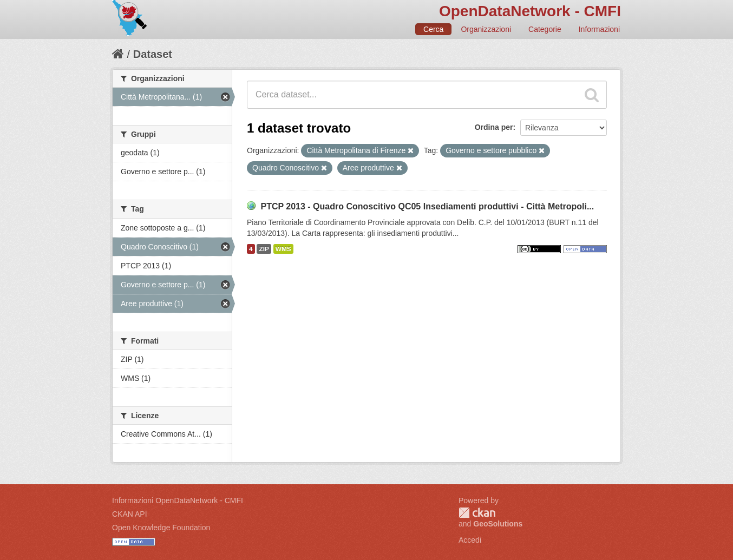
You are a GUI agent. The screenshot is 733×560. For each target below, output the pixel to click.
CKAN (477, 513)
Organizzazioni (486, 29)
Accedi (470, 540)
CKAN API (130, 514)
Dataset (153, 54)
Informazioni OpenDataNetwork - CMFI (178, 500)
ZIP (264, 249)
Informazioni (599, 29)
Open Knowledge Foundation (161, 528)
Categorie (545, 29)
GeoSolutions (498, 524)
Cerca (433, 29)
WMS (283, 249)
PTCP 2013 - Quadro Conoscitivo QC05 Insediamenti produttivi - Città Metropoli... (427, 206)
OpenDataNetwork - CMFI (530, 11)
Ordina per (494, 127)
